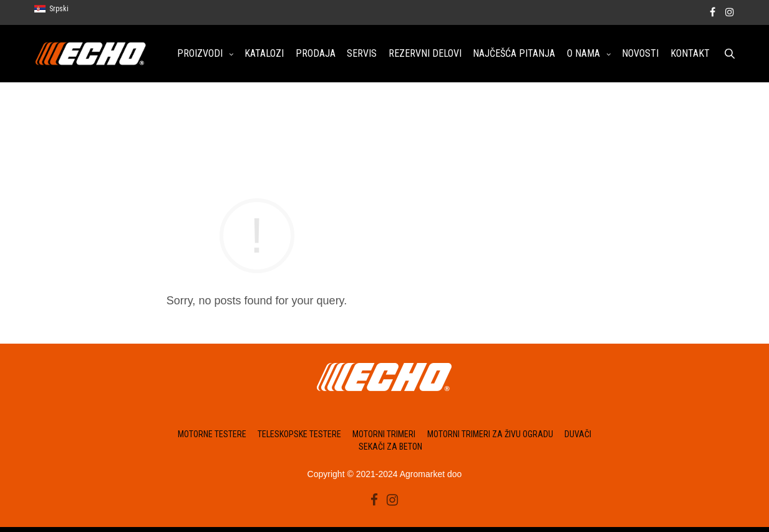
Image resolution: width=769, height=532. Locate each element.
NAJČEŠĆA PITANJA (514, 55)
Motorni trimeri (384, 438)
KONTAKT (690, 55)
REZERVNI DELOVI (425, 55)
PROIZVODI (200, 55)
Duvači (578, 438)
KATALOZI (264, 55)
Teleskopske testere (299, 438)
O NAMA (583, 55)
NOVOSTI (640, 55)
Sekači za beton (390, 447)
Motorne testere (212, 438)
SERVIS (362, 55)
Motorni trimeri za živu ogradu (490, 438)
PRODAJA (316, 55)
